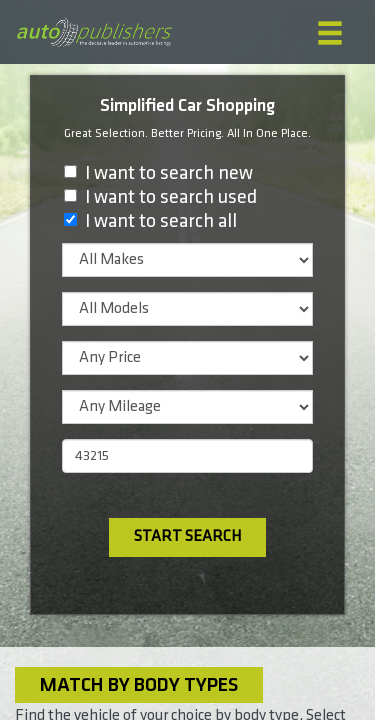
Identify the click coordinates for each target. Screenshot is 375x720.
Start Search (187, 536)
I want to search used (171, 197)
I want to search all (161, 221)
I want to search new (169, 173)
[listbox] (187, 260)
